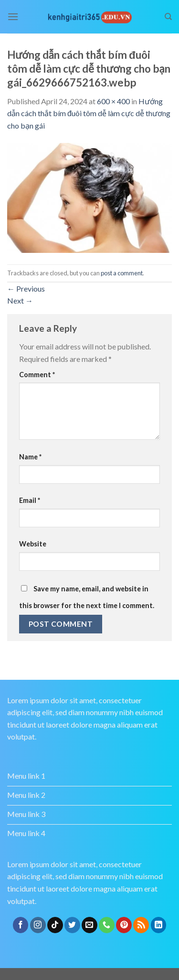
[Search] (168, 17)
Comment (37, 375)
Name (30, 457)
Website (33, 544)
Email (30, 500)
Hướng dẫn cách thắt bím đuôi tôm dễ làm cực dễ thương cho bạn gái (89, 113)
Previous (26, 289)
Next (20, 300)
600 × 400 (113, 101)
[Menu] (13, 16)
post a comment (122, 273)
